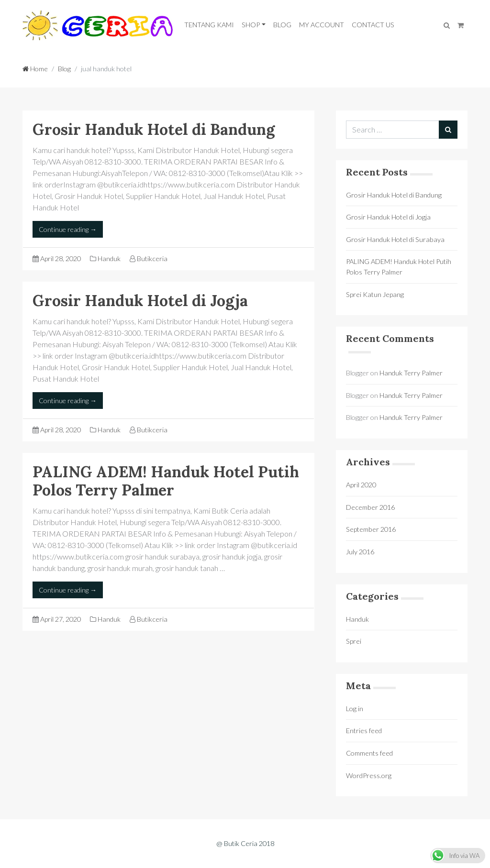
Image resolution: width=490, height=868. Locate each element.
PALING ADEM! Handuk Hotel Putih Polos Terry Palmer (166, 481)
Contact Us (373, 25)
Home (35, 69)
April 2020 (361, 485)
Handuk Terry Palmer (411, 373)
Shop (251, 25)
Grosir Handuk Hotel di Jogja (140, 301)
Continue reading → (68, 229)
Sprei (354, 641)
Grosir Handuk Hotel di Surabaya (395, 239)
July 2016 (360, 552)
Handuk (109, 258)
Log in (355, 709)
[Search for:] (393, 130)
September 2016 (371, 529)
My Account (322, 25)
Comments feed (369, 753)
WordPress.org (369, 775)
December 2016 (370, 507)
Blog (282, 25)
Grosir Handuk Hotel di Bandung (154, 129)
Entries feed (364, 731)
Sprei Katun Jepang (375, 294)
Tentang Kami (209, 25)
